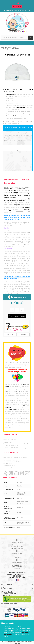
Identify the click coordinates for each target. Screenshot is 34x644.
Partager (10, 334)
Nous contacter (8, 595)
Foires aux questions (9, 594)
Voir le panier (17, 7)
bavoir (6, 196)
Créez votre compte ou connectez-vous (17, 10)
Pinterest (23, 334)
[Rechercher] (17, 38)
